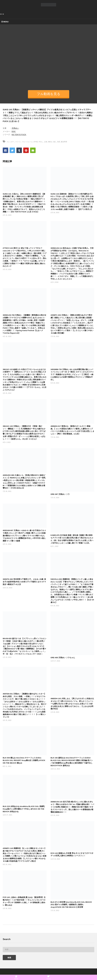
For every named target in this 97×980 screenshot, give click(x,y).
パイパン (18, 142)
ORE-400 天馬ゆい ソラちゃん (63, 658)
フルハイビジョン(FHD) (30, 142)
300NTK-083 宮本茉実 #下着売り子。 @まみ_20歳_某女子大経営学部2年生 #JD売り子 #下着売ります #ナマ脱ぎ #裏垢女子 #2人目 (24, 582)
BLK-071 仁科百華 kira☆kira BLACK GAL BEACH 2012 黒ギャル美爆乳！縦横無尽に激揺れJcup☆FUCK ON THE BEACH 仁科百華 (71, 905)
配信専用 (64, 142)
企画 (46, 142)
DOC (14, 131)
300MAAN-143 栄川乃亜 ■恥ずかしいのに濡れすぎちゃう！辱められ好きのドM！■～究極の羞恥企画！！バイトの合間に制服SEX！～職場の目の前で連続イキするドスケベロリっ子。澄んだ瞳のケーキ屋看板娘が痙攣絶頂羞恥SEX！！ (72, 807)
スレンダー (10, 142)
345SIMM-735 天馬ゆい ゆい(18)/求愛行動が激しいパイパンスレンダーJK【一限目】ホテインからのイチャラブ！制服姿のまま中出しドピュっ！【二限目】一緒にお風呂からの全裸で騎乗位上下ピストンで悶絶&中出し (72, 374)
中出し (41, 142)
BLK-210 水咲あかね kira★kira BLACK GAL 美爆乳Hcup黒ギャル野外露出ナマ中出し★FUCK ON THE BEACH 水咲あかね (24, 809)
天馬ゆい (15, 128)
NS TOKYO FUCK (19, 135)
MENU (5, 22)
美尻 (59, 142)
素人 (55, 142)
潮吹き (50, 142)
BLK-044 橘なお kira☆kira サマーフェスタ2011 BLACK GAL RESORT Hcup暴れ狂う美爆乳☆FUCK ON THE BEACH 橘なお (24, 760)
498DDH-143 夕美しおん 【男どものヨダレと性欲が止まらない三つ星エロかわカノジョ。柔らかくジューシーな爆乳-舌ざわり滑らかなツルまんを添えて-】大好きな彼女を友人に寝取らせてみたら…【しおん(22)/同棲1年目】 (72, 704)
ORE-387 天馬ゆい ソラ (60, 494)
